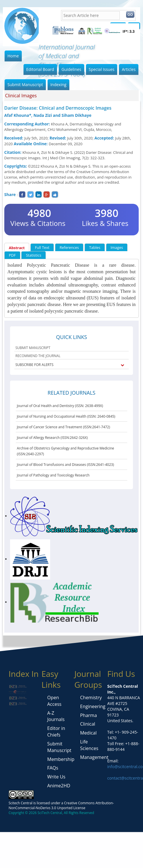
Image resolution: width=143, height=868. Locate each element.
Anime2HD (59, 786)
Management (94, 757)
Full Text (42, 247)
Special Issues (102, 69)
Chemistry (91, 697)
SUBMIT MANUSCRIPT (33, 348)
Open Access (54, 701)
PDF (12, 255)
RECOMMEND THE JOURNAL (38, 356)
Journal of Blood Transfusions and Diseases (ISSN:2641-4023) (65, 465)
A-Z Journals (56, 716)
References (69, 247)
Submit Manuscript (25, 85)
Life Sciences (89, 745)
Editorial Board (40, 69)
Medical (88, 733)
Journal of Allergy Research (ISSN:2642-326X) (52, 438)
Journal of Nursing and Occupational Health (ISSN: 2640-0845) (66, 416)
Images (117, 247)
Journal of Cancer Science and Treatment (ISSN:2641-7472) (63, 427)
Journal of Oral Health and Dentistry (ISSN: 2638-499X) (60, 406)
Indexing (58, 85)
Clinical (88, 724)
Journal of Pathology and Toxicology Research (53, 475)
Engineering (93, 706)
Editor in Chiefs (56, 732)
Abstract (17, 248)
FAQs (53, 768)
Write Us (56, 777)
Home (13, 56)
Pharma (88, 715)
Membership (61, 759)
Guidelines (71, 69)
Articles (129, 69)
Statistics (33, 255)
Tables (95, 247)
